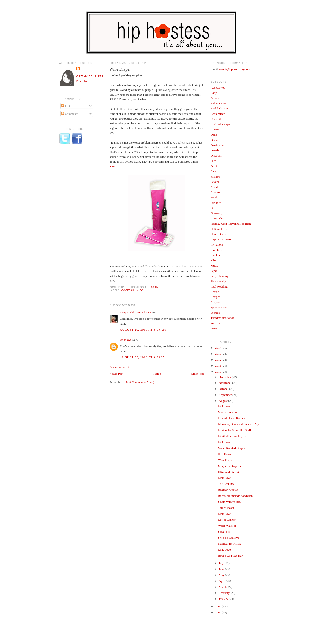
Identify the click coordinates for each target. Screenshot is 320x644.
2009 (219, 606)
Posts (66, 106)
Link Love (217, 250)
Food (214, 197)
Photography (218, 281)
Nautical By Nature (230, 544)
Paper (214, 271)
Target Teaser (226, 508)
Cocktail (128, 290)
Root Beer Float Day (231, 556)
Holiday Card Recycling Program (231, 224)
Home (157, 374)
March (223, 587)
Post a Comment (119, 367)
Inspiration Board (221, 239)
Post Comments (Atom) (140, 382)
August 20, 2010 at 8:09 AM (143, 329)
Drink (214, 166)
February (225, 593)
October (224, 389)
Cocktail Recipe (220, 124)
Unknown (126, 340)
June (222, 569)
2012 (219, 360)
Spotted (215, 313)
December (225, 377)
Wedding (216, 323)
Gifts (214, 208)
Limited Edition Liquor (232, 436)
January (224, 599)
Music (215, 266)
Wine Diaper (120, 69)
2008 (219, 612)
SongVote (224, 532)
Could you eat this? (230, 502)
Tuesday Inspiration (223, 318)
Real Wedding (219, 286)
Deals (214, 135)
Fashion (215, 177)
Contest (215, 129)
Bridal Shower (219, 108)
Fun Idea (216, 203)
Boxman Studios (228, 490)
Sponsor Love (219, 307)
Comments (70, 114)
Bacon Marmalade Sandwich (235, 496)
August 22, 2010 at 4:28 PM (143, 357)
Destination (218, 145)
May (222, 575)
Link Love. (225, 442)
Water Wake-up (227, 526)
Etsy (213, 171)
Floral (214, 187)
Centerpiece (218, 114)
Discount (216, 156)
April (222, 581)
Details (215, 150)
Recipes (215, 297)
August (223, 401)
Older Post (197, 374)
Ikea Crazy (225, 454)
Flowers (216, 192)
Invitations (217, 245)
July (222, 563)
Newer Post (116, 374)
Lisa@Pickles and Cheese (135, 312)
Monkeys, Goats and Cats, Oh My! (239, 424)
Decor (214, 140)
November (225, 383)
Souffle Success (228, 412)
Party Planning (220, 276)
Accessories (218, 88)
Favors (215, 182)
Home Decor (218, 234)
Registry (216, 302)
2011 (219, 366)
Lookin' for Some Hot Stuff (235, 430)
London (215, 255)
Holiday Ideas (219, 229)
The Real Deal (227, 484)
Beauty (215, 98)
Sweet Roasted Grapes (232, 448)
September (226, 395)
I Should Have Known (232, 418)
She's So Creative (229, 538)
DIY (213, 161)
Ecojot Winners (227, 520)
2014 (219, 348)
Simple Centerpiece (230, 466)
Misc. (140, 290)
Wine (214, 328)
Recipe (215, 292)
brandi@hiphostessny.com (234, 69)
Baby (214, 93)
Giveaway (217, 213)
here (112, 166)
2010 (219, 372)
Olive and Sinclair (229, 472)
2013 (219, 354)
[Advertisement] (77, 224)
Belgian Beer (219, 103)
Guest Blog (218, 218)
